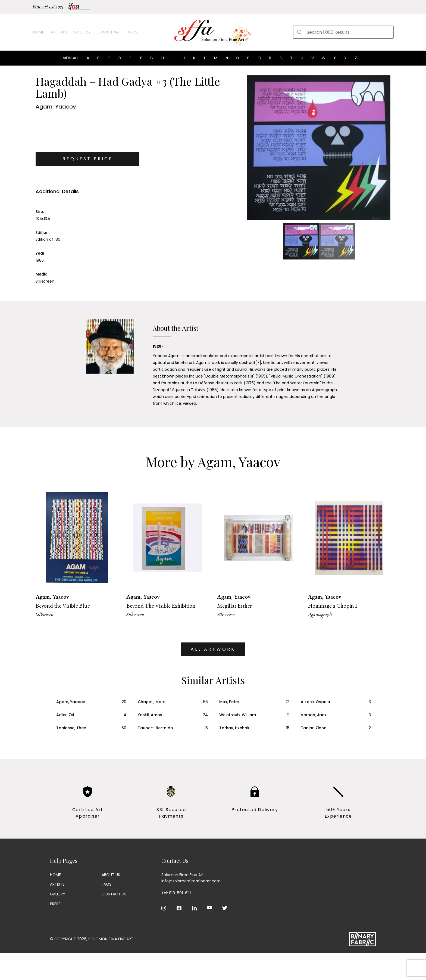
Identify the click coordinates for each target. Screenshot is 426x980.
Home (38, 32)
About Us (111, 875)
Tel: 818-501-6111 (176, 893)
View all (71, 58)
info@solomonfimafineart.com (191, 881)
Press (134, 32)
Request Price (88, 159)
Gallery (82, 32)
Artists (59, 32)
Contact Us (114, 894)
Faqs (106, 884)
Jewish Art (109, 32)
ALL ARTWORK (213, 649)
